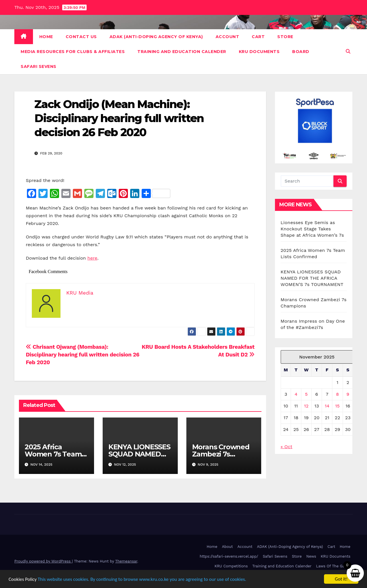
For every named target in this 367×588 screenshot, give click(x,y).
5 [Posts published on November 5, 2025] (306, 394)
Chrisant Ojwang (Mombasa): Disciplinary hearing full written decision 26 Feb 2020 (83, 355)
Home (46, 37)
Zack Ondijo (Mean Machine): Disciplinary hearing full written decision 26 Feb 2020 (119, 118)
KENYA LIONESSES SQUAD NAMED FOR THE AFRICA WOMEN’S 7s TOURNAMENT (312, 278)
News (311, 556)
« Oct (287, 447)
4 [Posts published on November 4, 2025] (296, 394)
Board (301, 52)
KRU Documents (259, 52)
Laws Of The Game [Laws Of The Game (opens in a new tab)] (333, 566)
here (92, 258)
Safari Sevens (39, 66)
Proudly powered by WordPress (43, 561)
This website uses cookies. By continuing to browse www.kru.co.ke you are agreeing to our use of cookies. (142, 579)
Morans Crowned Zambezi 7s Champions (221, 454)
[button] (348, 51)
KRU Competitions (231, 566)
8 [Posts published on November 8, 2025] (337, 394)
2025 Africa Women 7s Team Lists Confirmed (53, 454)
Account (228, 37)
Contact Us (81, 37)
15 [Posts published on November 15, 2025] (337, 406)
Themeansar (126, 561)
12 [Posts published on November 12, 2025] (307, 406)
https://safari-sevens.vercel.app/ (229, 556)
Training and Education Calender (182, 52)
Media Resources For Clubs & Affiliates (73, 52)
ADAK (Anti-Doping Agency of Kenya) (156, 37)
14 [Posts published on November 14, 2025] (327, 406)
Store (285, 37)
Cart (258, 37)
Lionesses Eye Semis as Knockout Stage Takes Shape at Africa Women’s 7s (312, 229)
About (227, 547)
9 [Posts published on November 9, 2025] (348, 394)
